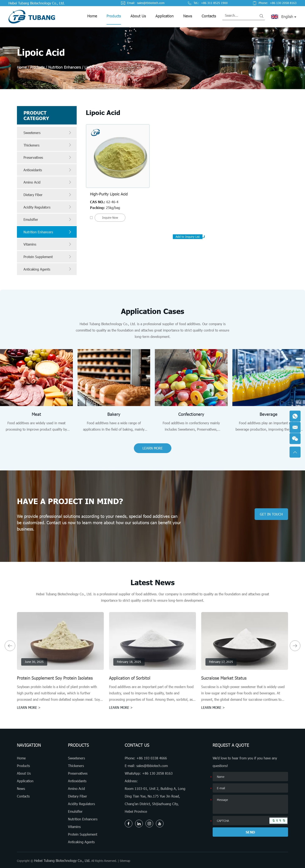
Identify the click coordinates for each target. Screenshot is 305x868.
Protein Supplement (48, 257)
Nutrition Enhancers (65, 67)
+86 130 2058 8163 (157, 773)
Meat (36, 414)
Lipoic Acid (93, 67)
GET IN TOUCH (271, 514)
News (188, 16)
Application (165, 16)
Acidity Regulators (48, 207)
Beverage (269, 414)
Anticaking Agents (48, 269)
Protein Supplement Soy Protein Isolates (55, 678)
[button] (10, 646)
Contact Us (137, 745)
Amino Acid (48, 182)
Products (114, 16)
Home (92, 16)
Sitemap (125, 861)
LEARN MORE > (29, 707)
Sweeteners (48, 133)
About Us (138, 16)
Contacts (209, 16)
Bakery (114, 414)
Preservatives (48, 158)
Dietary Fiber (48, 195)
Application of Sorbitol (130, 678)
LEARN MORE (153, 448)
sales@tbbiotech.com (151, 3)
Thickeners (48, 145)
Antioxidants (48, 170)
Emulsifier (48, 220)
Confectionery (191, 414)
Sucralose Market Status (224, 678)
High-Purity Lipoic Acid (109, 194)
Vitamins (48, 244)
